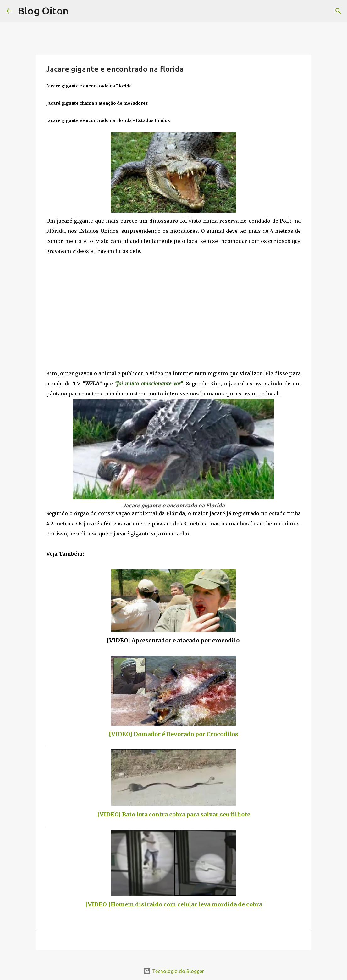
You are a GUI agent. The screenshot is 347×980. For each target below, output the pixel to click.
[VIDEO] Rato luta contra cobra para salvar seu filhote (174, 814)
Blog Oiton (43, 11)
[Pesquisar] (338, 11)
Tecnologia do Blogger (174, 971)
